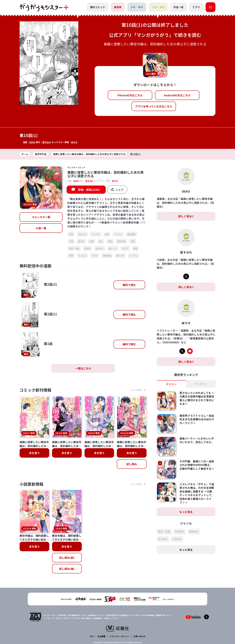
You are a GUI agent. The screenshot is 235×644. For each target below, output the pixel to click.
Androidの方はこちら (177, 95)
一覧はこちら (83, 368)
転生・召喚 (74, 248)
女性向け (100, 248)
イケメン (118, 234)
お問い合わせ (139, 617)
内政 (133, 241)
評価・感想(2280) (89, 190)
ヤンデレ (133, 256)
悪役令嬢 (121, 241)
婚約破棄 (131, 234)
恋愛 (71, 234)
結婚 (92, 241)
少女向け (177, 539)
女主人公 (82, 234)
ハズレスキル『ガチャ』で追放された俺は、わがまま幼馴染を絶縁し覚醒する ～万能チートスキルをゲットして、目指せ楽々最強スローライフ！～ (197, 493)
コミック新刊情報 (35, 390)
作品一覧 (178, 7)
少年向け (180, 532)
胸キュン (113, 248)
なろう (125, 248)
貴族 (110, 241)
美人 (101, 241)
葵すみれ (47, 142)
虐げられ (120, 256)
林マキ (74, 142)
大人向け (163, 539)
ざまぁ (95, 256)
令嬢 (71, 241)
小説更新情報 (31, 484)
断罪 (71, 256)
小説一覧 (41, 228)
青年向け (194, 532)
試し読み (132, 464)
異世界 (118, 7)
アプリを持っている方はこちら (154, 106)
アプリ (196, 7)
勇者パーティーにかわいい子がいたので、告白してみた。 (197, 440)
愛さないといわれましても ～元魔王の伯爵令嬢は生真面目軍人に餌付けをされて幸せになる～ (197, 398)
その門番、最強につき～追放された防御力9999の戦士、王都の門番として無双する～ (197, 465)
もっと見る (186, 512)
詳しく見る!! (186, 216)
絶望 (136, 248)
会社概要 (102, 617)
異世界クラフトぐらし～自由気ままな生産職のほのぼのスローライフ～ (197, 419)
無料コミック (98, 7)
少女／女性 (158, 7)
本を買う (34, 453)
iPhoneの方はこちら (130, 95)
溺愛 (107, 234)
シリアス (96, 234)
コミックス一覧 (41, 217)
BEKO (32, 142)
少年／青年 (137, 7)
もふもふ (82, 256)
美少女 (81, 241)
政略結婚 (107, 256)
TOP (92, 617)
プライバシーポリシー (120, 617)
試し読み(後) (67, 543)
